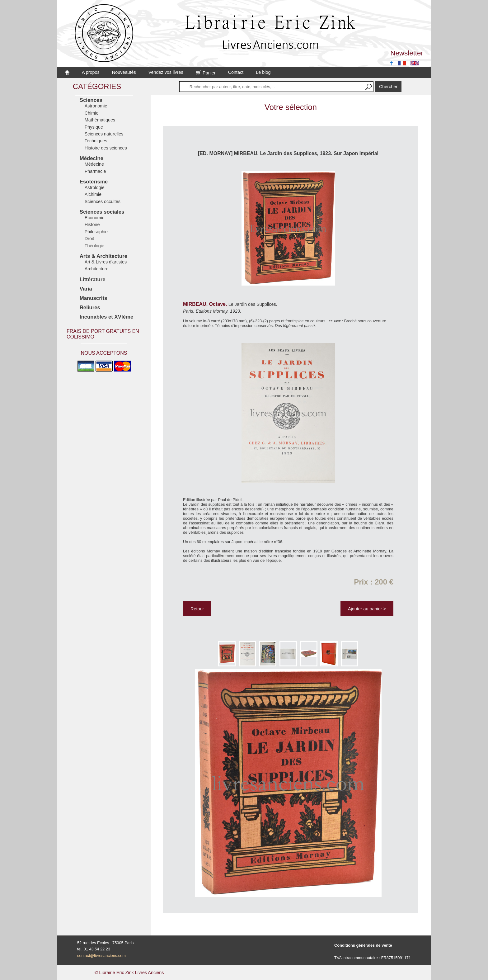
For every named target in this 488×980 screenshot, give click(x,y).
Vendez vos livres (166, 72)
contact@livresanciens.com (101, 956)
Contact (236, 72)
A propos (91, 72)
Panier (206, 73)
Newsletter (407, 53)
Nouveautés (124, 72)
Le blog (263, 72)
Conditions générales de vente (363, 945)
